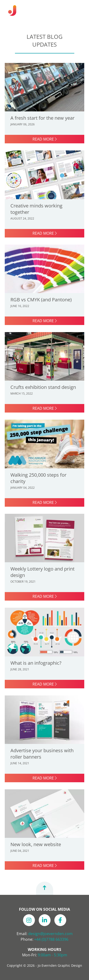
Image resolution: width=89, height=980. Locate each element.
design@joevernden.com (50, 934)
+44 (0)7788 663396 (51, 939)
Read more (45, 139)
